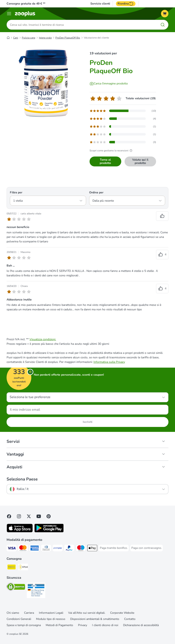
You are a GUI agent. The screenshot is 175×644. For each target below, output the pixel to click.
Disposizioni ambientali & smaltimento (95, 619)
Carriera (29, 613)
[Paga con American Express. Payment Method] (35, 549)
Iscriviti (88, 422)
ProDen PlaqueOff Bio (68, 38)
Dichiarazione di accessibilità (141, 625)
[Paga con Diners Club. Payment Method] (46, 549)
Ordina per (96, 192)
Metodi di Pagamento (59, 625)
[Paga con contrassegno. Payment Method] (147, 548)
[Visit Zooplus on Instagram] (19, 516)
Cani (16, 38)
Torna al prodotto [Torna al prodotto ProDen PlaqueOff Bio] (105, 161)
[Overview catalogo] (9, 14)
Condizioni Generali (19, 619)
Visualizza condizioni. (43, 339)
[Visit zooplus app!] (20, 531)
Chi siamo (13, 613)
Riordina (126, 4)
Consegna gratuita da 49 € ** (26, 4)
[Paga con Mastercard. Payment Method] (23, 549)
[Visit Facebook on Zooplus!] (9, 516)
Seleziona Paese (22, 479)
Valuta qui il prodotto (140, 161)
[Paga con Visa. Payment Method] (12, 549)
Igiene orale (45, 38)
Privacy (83, 625)
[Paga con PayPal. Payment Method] (69, 549)
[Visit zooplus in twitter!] (29, 516)
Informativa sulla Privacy (109, 362)
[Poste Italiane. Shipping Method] (12, 568)
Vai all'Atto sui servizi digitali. (87, 613)
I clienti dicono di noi (105, 625)
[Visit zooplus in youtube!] (39, 516)
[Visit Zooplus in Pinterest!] (49, 516)
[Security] (16, 587)
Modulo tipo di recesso (51, 619)
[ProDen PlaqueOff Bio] (46, 85)
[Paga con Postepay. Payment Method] (58, 549)
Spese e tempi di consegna (24, 625)
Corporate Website (122, 613)
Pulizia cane (29, 38)
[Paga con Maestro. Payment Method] (81, 549)
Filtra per (16, 192)
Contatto (130, 619)
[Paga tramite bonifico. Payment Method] (114, 548)
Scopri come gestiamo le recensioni (111, 151)
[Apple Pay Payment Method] (92, 549)
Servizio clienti (100, 4)
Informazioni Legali (51, 613)
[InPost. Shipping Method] (23, 568)
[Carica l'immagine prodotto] (109, 84)
